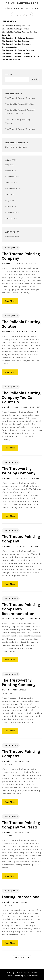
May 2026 (10, 165)
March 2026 (11, 171)
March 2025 (11, 207)
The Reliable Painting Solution (15, 29)
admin (7, 263)
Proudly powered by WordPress (22, 972)
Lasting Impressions (11, 59)
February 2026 (12, 177)
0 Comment (32, 263)
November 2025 (13, 189)
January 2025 (11, 219)
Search (9, 74)
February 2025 (12, 213)
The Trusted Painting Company (16, 26)
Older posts (22, 958)
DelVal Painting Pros (22, 3)
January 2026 (11, 183)
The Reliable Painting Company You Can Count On (21, 398)
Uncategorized (12, 237)
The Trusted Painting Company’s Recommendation (21, 609)
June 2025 (10, 195)
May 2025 (10, 201)
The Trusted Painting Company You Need (20, 56)
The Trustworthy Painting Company (18, 38)
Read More (10, 301)
